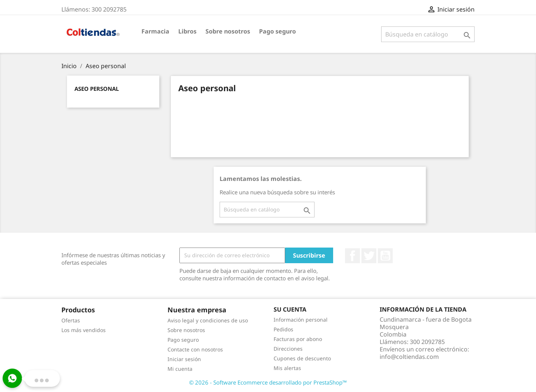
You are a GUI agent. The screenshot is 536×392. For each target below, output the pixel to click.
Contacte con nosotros (195, 349)
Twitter (369, 256)
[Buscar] (428, 34)
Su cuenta (290, 309)
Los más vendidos (84, 330)
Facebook (352, 256)
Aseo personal (97, 89)
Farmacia (155, 31)
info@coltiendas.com (409, 357)
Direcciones (288, 349)
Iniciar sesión (184, 359)
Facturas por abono (298, 339)
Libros (187, 31)
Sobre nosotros (228, 31)
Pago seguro (277, 31)
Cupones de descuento (302, 358)
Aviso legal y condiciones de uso (208, 320)
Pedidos (283, 329)
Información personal (301, 320)
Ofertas (71, 320)
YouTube (385, 256)
